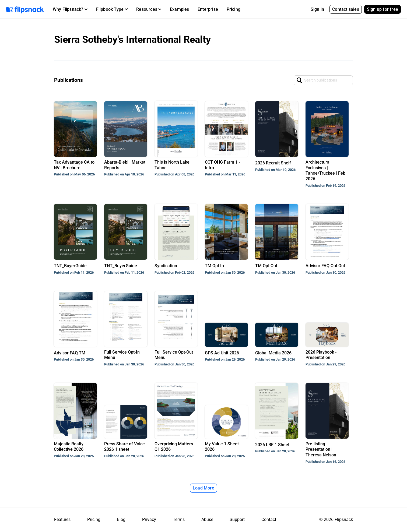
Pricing (234, 9)
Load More (203, 488)
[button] (70, 9)
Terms (179, 519)
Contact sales (346, 9)
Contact (269, 519)
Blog (121, 519)
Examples (180, 9)
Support (237, 519)
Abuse (207, 519)
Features (62, 519)
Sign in (317, 9)
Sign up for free (383, 9)
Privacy (149, 519)
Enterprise (208, 9)
